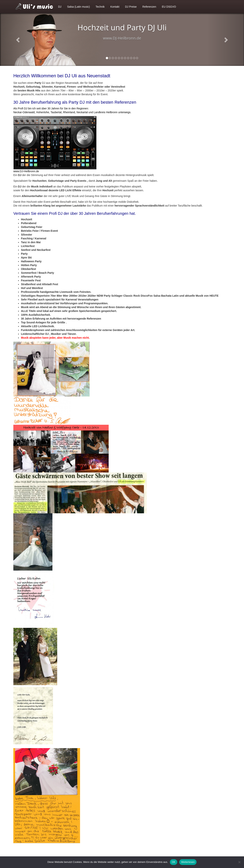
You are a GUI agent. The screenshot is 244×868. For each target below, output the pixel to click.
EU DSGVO (169, 7)
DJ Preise (131, 7)
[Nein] (239, 862)
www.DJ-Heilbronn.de (26, 171)
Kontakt (115, 7)
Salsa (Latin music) (78, 7)
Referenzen (149, 7)
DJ (60, 7)
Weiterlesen (188, 862)
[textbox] (122, 279)
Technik (100, 7)
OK (174, 862)
